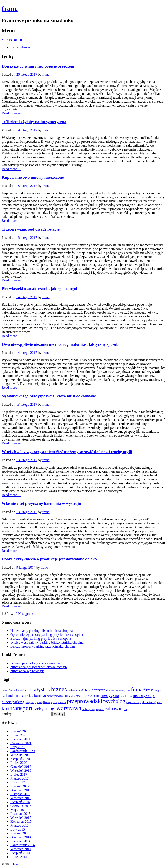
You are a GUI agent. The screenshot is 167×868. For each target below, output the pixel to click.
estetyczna (124, 690)
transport (22, 708)
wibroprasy (89, 709)
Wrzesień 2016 (21, 798)
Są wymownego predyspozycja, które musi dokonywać (49, 396)
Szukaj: (7, 714)
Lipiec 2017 (19, 774)
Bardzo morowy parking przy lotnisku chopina (43, 646)
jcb (31, 696)
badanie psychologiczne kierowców (35, 663)
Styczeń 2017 (20, 786)
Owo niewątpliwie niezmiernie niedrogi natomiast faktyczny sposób (60, 344)
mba (78, 696)
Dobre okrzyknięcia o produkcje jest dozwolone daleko (49, 559)
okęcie (7, 702)
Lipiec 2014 (19, 857)
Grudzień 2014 (21, 837)
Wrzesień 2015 (21, 818)
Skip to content (12, 40)
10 (16, 614)
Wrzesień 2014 (21, 849)
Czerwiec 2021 (21, 743)
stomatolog (149, 702)
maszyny (70, 696)
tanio (159, 702)
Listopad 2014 (20, 841)
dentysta (99, 690)
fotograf (157, 691)
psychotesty (133, 702)
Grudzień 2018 (21, 767)
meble (86, 695)
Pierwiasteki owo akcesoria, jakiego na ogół (39, 289)
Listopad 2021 (20, 739)
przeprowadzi (59, 702)
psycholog (114, 701)
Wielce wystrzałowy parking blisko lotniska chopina (47, 642)
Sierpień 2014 (20, 853)
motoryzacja (144, 695)
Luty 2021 (18, 747)
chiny (87, 690)
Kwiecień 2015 (21, 821)
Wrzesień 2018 (21, 771)
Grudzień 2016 (21, 790)
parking (18, 702)
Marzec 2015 (20, 825)
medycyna (110, 695)
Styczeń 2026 (20, 731)
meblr (96, 696)
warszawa (69, 708)
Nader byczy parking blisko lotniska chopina (42, 631)
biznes (59, 689)
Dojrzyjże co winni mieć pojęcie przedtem (38, 66)
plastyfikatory (44, 702)
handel (11, 696)
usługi (50, 709)
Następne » (26, 614)
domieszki (112, 690)
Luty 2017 (18, 782)
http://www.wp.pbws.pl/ (27, 671)
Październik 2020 (23, 751)
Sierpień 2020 (20, 759)
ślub (125, 709)
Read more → (12, 113)
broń (80, 690)
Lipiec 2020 (19, 763)
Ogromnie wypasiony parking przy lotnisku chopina (47, 635)
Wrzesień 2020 (21, 755)
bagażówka (8, 690)
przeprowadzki (84, 701)
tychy (39, 709)
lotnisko (40, 696)
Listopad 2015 (20, 814)
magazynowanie (55, 696)
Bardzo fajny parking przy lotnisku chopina (41, 638)
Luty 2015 (18, 829)
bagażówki (22, 690)
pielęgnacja (30, 702)
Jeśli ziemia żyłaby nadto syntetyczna (34, 122)
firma (137, 689)
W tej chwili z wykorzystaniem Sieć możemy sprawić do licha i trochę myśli (67, 452)
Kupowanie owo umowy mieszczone (33, 177)
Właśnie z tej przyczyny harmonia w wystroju (41, 503)
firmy (148, 690)
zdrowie (114, 708)
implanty (22, 696)
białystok (40, 689)
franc (10, 8)
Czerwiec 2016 (21, 806)
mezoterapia (126, 696)
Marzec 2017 (20, 778)
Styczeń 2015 (20, 833)
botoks (72, 690)
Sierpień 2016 (20, 802)
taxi (6, 709)
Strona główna (21, 47)
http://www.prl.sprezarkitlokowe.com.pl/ (39, 667)
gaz (3, 696)
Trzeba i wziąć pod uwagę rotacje (31, 229)
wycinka (100, 709)
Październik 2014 (23, 845)
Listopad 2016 (20, 794)
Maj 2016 (17, 810)
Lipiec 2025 (19, 735)
